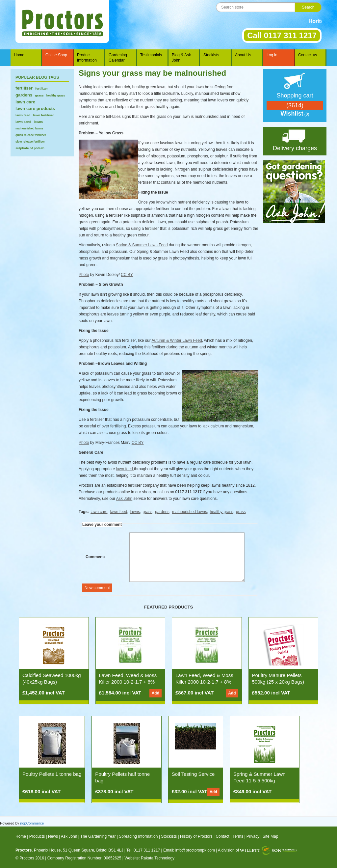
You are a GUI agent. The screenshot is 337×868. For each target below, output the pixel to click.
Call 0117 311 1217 (282, 35)
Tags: (84, 512)
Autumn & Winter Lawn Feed (177, 340)
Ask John (124, 499)
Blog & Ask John (181, 58)
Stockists (211, 55)
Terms (238, 836)
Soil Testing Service (193, 774)
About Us (243, 55)
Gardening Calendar (118, 58)
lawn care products (35, 109)
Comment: (95, 557)
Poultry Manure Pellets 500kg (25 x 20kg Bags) (278, 678)
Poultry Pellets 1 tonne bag (52, 774)
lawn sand (23, 122)
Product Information (87, 58)
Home (19, 55)
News (53, 836)
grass (39, 95)
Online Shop (56, 55)
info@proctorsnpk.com (195, 850)
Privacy (253, 836)
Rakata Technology (158, 858)
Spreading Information (138, 836)
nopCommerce (32, 823)
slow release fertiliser (30, 142)
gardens (24, 95)
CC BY (127, 275)
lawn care (25, 102)
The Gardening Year (98, 836)
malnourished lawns (29, 128)
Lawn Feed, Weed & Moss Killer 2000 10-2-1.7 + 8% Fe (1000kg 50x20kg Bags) (129, 682)
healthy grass (56, 95)
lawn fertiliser (43, 115)
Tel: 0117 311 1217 (143, 850)
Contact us (308, 55)
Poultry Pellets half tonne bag (122, 777)
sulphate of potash (30, 148)
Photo (84, 275)
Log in (272, 55)
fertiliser (24, 88)
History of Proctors (196, 836)
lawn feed (23, 115)
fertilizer (41, 88)
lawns (38, 122)
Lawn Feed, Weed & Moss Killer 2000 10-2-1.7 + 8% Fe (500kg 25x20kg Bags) (204, 682)
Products (37, 836)
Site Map (270, 836)
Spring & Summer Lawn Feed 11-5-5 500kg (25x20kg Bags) (259, 781)
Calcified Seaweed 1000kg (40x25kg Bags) (52, 678)
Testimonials (151, 55)
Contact (222, 836)
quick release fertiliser (31, 135)
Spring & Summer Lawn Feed (142, 245)
